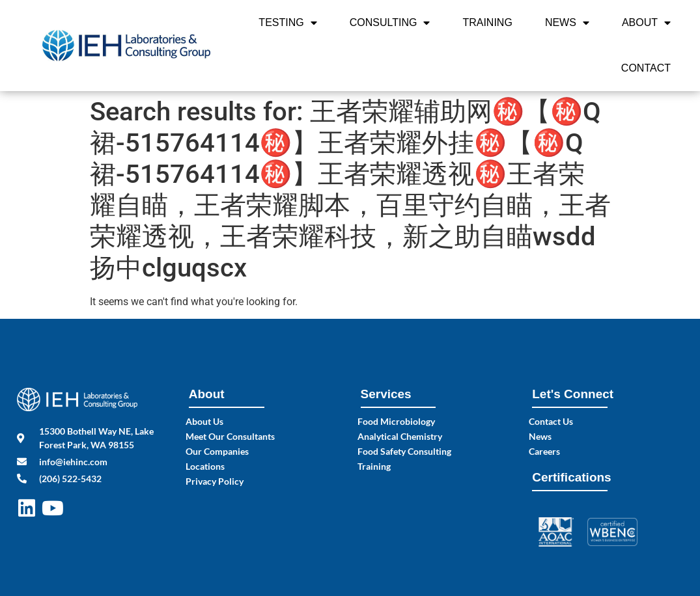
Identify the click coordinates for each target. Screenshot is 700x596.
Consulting (390, 23)
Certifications (571, 477)
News (567, 23)
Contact (646, 68)
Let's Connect (573, 394)
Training (487, 22)
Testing (287, 23)
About (646, 23)
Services (386, 394)
